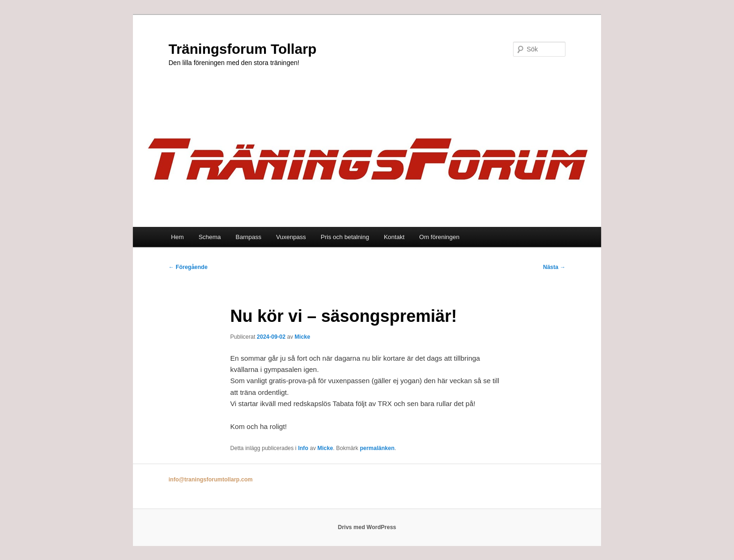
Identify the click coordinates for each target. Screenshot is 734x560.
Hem (177, 237)
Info (303, 448)
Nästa (554, 267)
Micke (302, 337)
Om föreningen (440, 237)
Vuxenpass (291, 237)
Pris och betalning (345, 237)
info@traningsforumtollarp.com (211, 480)
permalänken (377, 448)
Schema (210, 237)
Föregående (188, 267)
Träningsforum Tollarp (242, 49)
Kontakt (394, 237)
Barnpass (248, 237)
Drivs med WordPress (367, 527)
